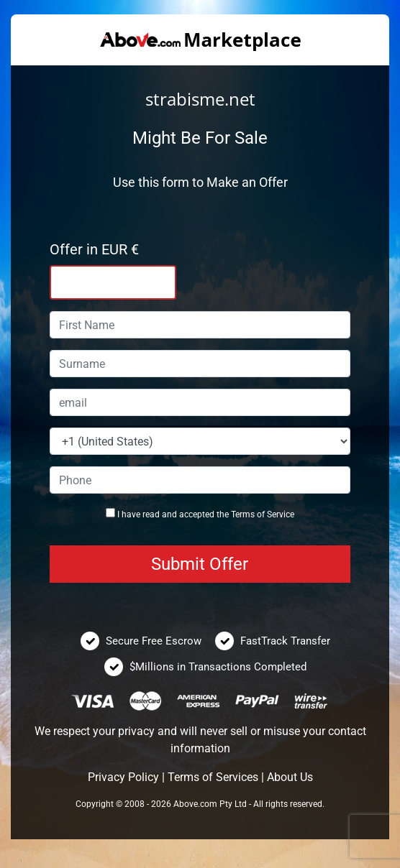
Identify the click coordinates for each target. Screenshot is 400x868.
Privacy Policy (123, 777)
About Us (290, 777)
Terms (243, 514)
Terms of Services (213, 777)
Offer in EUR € (94, 249)
